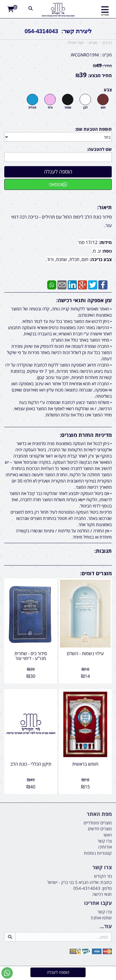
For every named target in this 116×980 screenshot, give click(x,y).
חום (103, 107)
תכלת (32, 107)
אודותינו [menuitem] (105, 847)
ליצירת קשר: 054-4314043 (58, 31)
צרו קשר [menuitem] (105, 841)
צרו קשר (105, 912)
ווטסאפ (58, 184)
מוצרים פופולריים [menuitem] (98, 823)
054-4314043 (87, 888)
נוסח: (107, 251)
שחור (68, 107)
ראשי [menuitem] (108, 835)
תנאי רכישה (102, 894)
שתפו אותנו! (101, 918)
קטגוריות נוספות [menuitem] (98, 853)
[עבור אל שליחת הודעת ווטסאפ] (7, 973)
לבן (85, 107)
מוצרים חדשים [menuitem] (100, 829)
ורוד (50, 107)
